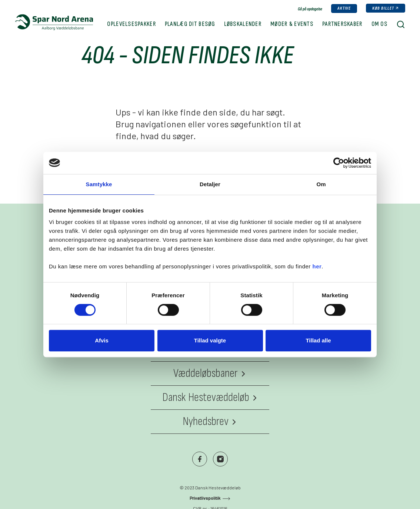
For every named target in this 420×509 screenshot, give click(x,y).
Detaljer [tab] (210, 184)
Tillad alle (318, 340)
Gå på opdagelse (310, 9)
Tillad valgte (210, 340)
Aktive (344, 8)
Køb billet (383, 8)
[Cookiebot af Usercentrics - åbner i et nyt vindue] (339, 163)
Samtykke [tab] (99, 184)
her (317, 266)
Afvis (102, 340)
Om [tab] (321, 184)
